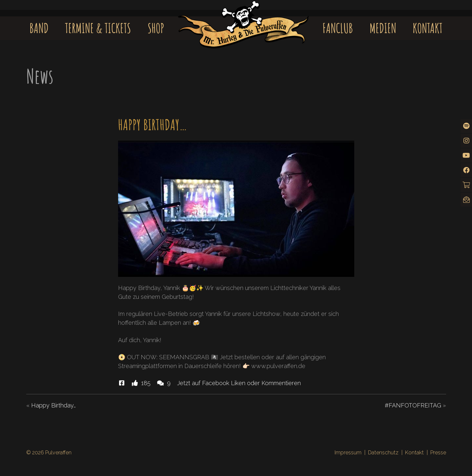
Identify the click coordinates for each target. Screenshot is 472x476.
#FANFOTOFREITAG (413, 405)
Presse (438, 453)
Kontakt (428, 28)
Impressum (348, 453)
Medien (383, 28)
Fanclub (338, 28)
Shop (156, 28)
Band (39, 28)
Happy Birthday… (53, 405)
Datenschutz (383, 453)
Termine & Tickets (98, 28)
